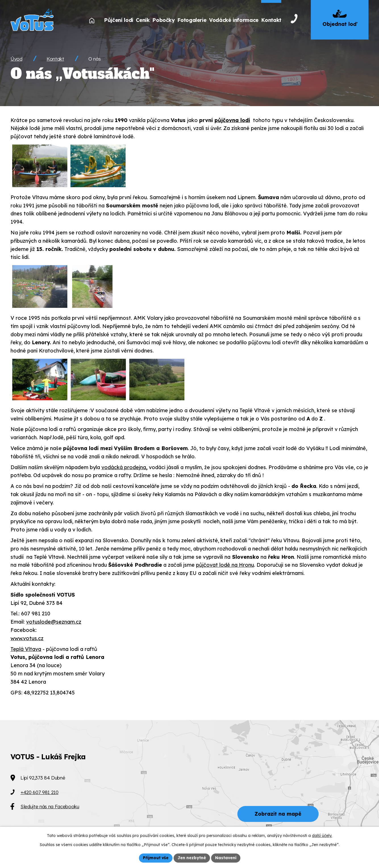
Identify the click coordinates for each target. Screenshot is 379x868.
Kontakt (55, 59)
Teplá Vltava (26, 649)
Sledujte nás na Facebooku (50, 806)
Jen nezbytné (192, 858)
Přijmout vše (156, 858)
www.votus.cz (27, 638)
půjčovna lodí (232, 120)
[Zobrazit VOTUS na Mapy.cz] (189, 794)
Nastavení (226, 858)
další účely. (322, 836)
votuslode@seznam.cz (54, 622)
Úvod (16, 59)
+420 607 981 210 (39, 792)
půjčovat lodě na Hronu (225, 565)
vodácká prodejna (124, 467)
